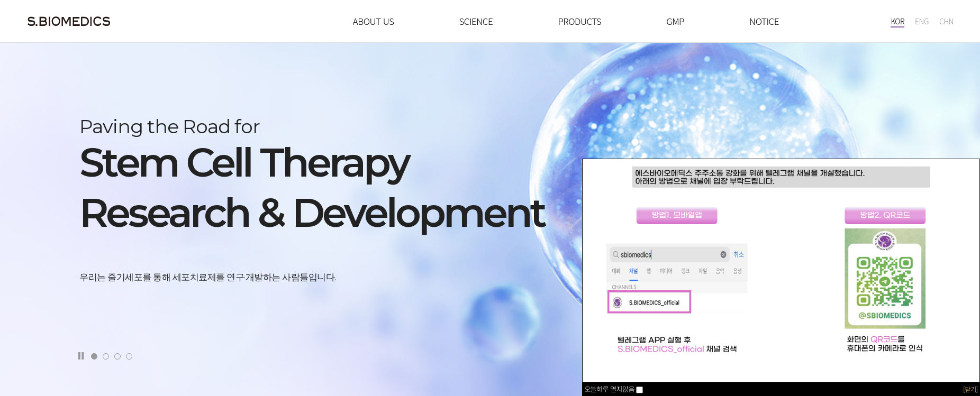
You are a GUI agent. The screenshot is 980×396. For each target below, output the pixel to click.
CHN (946, 21)
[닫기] (970, 389)
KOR (897, 21)
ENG (922, 21)
